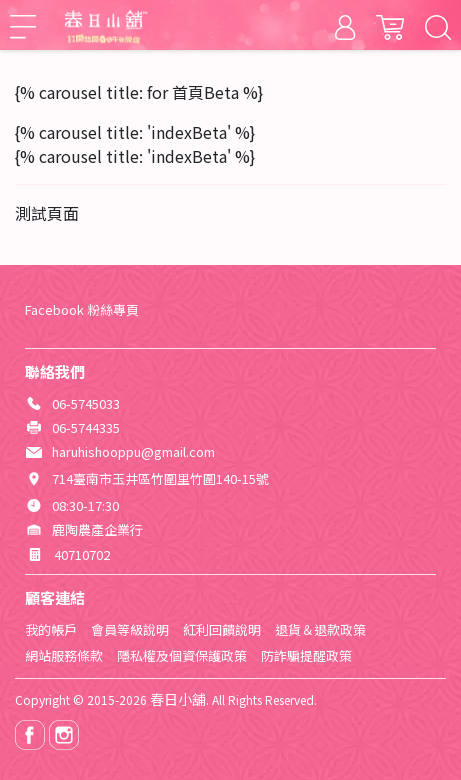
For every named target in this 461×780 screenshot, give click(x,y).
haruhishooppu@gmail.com (133, 451)
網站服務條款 (64, 655)
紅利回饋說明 (222, 629)
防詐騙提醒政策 (306, 655)
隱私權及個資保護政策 (182, 655)
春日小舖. (179, 699)
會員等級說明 (130, 629)
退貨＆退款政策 (320, 629)
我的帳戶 (51, 629)
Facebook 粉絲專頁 (82, 309)
